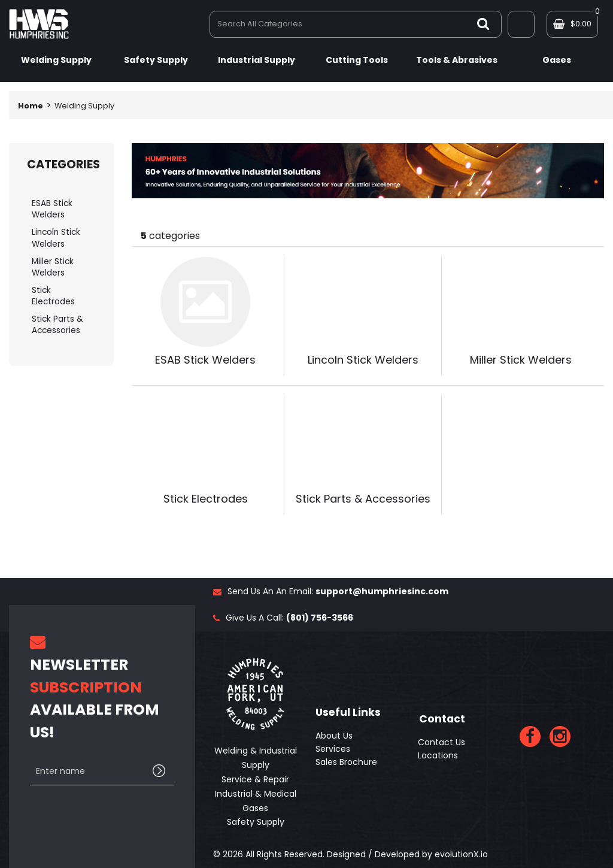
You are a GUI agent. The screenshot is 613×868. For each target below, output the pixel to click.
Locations (438, 755)
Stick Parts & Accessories (57, 325)
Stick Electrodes (53, 296)
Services (333, 749)
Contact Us (441, 742)
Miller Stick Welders (53, 267)
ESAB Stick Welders (52, 209)
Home (31, 106)
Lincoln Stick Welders (56, 238)
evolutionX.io (461, 854)
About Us (334, 736)
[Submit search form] (483, 24)
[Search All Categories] (356, 24)
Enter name (33, 757)
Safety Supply (156, 60)
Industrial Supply (257, 60)
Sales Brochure (346, 762)
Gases (557, 60)
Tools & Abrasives (457, 60)
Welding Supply (56, 60)
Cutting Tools (357, 60)
